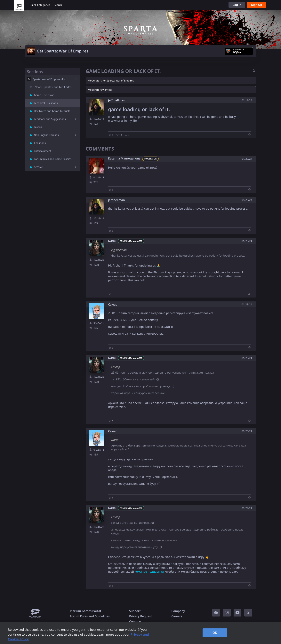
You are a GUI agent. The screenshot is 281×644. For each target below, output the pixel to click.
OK (215, 633)
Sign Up (257, 5)
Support (135, 611)
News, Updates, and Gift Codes (53, 87)
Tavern (38, 127)
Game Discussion (44, 95)
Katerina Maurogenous (124, 159)
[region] (140, 633)
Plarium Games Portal (85, 611)
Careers (177, 616)
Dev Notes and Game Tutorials (52, 111)
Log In (237, 5)
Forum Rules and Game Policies (53, 159)
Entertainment (43, 151)
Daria (112, 241)
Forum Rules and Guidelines (90, 616)
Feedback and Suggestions (50, 119)
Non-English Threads (46, 135)
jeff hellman (117, 100)
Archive (38, 167)
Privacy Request (140, 616)
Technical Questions (46, 103)
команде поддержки (149, 572)
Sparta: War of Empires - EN (49, 79)
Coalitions (40, 143)
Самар (113, 305)
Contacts (135, 622)
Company (178, 611)
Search (58, 5)
